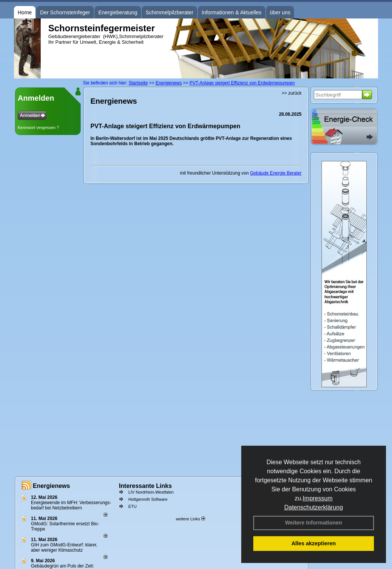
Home (25, 12)
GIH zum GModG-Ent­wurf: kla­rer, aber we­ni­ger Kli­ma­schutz (64, 548)
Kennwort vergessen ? (38, 127)
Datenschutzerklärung (314, 507)
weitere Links (190, 519)
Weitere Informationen (314, 523)
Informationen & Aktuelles (232, 12)
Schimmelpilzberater (169, 12)
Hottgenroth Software (148, 499)
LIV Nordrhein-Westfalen (151, 492)
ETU (132, 506)
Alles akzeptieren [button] (314, 543)
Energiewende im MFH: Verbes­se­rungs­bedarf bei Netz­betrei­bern (71, 505)
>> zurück (292, 93)
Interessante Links (145, 486)
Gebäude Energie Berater (276, 173)
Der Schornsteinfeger (65, 12)
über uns (280, 12)
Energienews (51, 486)
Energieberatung (118, 12)
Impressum (318, 498)
